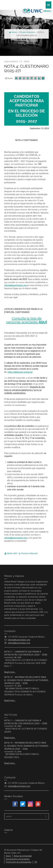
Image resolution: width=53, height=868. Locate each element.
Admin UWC (12, 553)
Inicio (8, 856)
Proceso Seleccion (29, 553)
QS (36, 862)
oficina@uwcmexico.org (16, 285)
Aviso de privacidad (23, 856)
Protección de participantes (19, 862)
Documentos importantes (18, 859)
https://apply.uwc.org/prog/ (20, 372)
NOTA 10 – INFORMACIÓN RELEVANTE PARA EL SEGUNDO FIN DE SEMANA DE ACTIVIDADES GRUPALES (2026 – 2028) (26, 680)
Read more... (10, 672)
